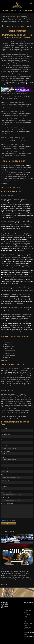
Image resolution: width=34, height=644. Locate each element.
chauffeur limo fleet (23, 84)
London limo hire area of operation (10, 372)
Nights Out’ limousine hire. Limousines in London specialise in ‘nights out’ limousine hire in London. (17, 309)
